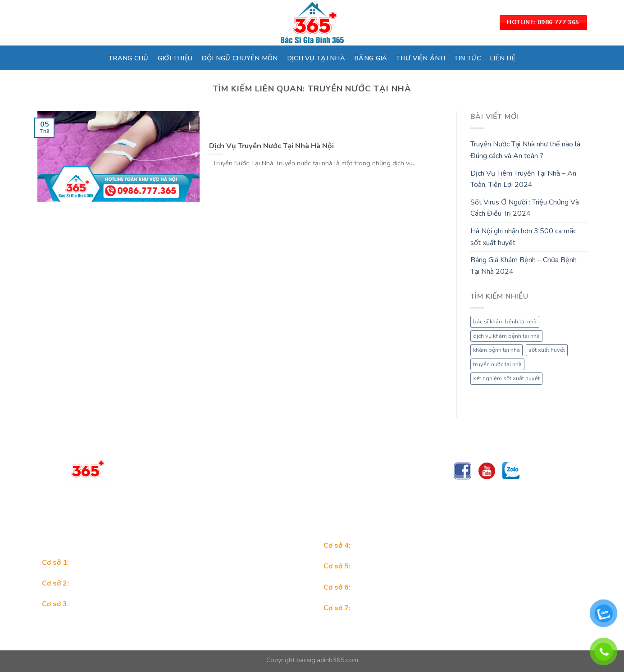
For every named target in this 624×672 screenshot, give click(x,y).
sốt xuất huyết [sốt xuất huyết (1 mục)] (547, 350)
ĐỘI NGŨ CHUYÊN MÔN (240, 58)
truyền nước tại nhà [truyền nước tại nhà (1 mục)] (497, 364)
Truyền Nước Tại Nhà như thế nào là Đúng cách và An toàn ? (525, 150)
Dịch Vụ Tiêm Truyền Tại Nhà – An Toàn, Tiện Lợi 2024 (523, 179)
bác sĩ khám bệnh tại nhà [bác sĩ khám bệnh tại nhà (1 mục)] (505, 322)
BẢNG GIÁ (371, 58)
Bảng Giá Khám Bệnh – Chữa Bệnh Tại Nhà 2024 (524, 266)
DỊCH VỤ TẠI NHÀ (316, 58)
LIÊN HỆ (503, 58)
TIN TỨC (467, 58)
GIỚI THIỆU (175, 58)
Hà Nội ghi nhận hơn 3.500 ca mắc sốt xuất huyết (523, 237)
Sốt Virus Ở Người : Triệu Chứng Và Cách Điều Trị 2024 (525, 208)
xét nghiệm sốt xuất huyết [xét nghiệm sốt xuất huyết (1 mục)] (506, 378)
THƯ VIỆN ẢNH (420, 58)
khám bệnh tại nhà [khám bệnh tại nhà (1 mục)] (496, 350)
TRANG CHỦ (129, 58)
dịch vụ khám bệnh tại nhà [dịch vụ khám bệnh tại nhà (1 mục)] (506, 336)
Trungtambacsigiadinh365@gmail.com (203, 509)
